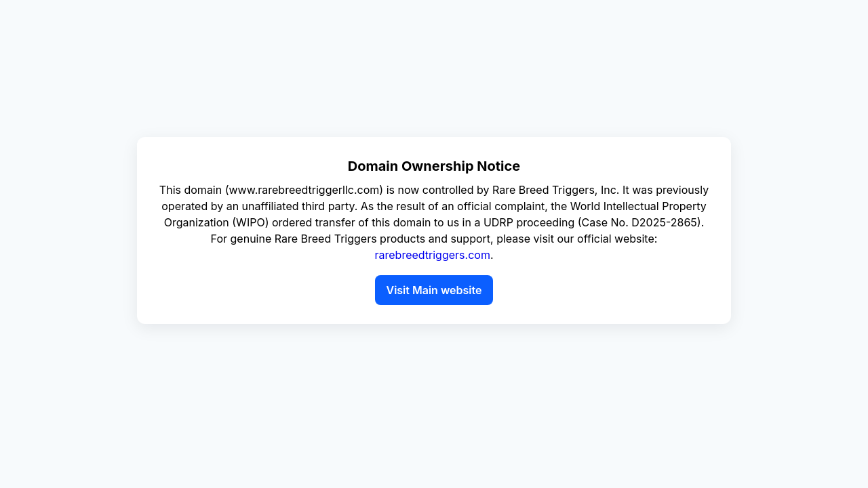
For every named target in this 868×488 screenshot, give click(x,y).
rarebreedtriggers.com (432, 255)
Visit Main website (434, 290)
